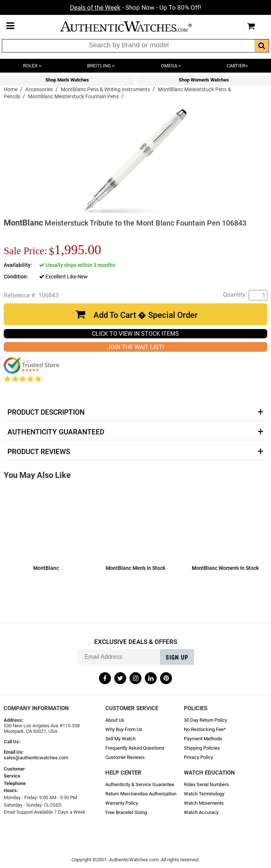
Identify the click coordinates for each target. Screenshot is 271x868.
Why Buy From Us (124, 729)
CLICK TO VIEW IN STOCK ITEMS (135, 334)
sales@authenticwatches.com (36, 758)
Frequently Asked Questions (135, 748)
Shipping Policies (202, 748)
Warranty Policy (122, 803)
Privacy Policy (198, 757)
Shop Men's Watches (67, 80)
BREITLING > (101, 66)
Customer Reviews (125, 757)
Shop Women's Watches (204, 80)
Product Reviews (39, 452)
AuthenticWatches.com (134, 26)
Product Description (46, 412)
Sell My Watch (120, 739)
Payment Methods (203, 739)
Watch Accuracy (201, 812)
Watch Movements (204, 803)
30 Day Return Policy (205, 720)
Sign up (177, 658)
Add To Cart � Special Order (146, 315)
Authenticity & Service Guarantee (140, 784)
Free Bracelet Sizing (126, 812)
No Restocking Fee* (205, 729)
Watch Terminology (204, 794)
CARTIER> (237, 66)
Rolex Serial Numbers (206, 784)
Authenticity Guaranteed (56, 432)
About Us (115, 720)
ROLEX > (32, 66)
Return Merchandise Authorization (141, 794)
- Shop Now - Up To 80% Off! (135, 7)
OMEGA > (171, 66)
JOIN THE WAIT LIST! (135, 347)
